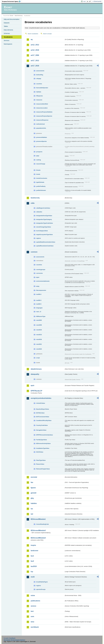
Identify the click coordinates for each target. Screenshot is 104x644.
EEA (12, 1)
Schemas (7, 33)
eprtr (32, 385)
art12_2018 (35, 50)
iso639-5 (39, 304)
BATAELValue (40, 413)
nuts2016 (39, 339)
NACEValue (40, 452)
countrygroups (41, 270)
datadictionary (36, 369)
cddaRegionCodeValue (43, 208)
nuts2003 (39, 320)
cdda (33, 203)
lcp (32, 572)
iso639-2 (39, 294)
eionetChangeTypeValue (44, 227)
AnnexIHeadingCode (42, 524)
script (38, 358)
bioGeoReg (40, 75)
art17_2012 (35, 61)
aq (32, 39)
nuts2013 (39, 335)
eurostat (34, 477)
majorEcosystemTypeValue (44, 235)
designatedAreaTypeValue (44, 216)
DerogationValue (41, 430)
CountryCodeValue (42, 425)
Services (6, 40)
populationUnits (41, 128)
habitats (39, 92)
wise (32, 622)
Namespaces (8, 44)
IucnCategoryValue (42, 231)
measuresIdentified (42, 104)
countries (39, 84)
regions (38, 238)
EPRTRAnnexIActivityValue (44, 435)
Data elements (8, 30)
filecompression (41, 290)
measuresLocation (42, 108)
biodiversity (35, 198)
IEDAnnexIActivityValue (43, 443)
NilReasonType (41, 316)
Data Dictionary (19, 16)
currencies (39, 273)
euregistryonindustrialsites (41, 398)
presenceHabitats (42, 137)
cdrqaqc (39, 79)
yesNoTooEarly (41, 186)
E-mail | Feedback (10, 638)
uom (32, 616)
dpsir (38, 277)
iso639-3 (39, 300)
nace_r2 (39, 312)
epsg (38, 286)
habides (34, 503)
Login (84, 1)
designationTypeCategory (44, 219)
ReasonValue (40, 464)
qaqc (38, 156)
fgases (33, 488)
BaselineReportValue (43, 409)
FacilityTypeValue (41, 440)
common (34, 252)
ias (32, 509)
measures (39, 100)
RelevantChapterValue (43, 469)
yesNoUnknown (41, 190)
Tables (6, 26)
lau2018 (34, 566)
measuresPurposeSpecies (44, 116)
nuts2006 (39, 325)
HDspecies (39, 96)
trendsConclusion (42, 178)
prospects (39, 152)
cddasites (39, 212)
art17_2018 (35, 66)
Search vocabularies (33, 34)
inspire (33, 545)
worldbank (35, 627)
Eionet (12, 16)
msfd (33, 577)
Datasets (7, 23)
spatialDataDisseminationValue (46, 242)
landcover (34, 551)
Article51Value (41, 403)
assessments (40, 71)
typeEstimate (40, 182)
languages (39, 308)
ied (32, 514)
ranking (38, 160)
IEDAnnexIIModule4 (38, 538)
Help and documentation (12, 19)
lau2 (32, 561)
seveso (33, 606)
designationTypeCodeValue (44, 223)
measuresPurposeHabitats (44, 112)
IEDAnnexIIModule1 (38, 519)
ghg (32, 498)
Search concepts (47, 34)
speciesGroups (41, 589)
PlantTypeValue (41, 460)
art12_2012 (35, 45)
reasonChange (41, 164)
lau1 (32, 556)
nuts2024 (39, 349)
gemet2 (33, 493)
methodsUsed (40, 124)
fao (32, 482)
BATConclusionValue (43, 417)
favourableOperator (42, 88)
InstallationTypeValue (43, 448)
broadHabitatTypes (42, 582)
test (32, 611)
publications (35, 601)
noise (33, 595)
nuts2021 (39, 344)
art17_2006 (35, 55)
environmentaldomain (43, 281)
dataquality (35, 374)
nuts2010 (39, 330)
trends (38, 174)
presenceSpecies (41, 141)
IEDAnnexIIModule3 (38, 530)
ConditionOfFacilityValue (44, 420)
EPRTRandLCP (36, 391)
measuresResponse (42, 120)
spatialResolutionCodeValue (45, 246)
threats (38, 170)
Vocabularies (8, 37)
